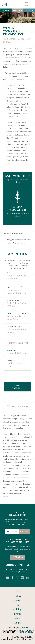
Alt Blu (31, 639)
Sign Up (24, 531)
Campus (18, 623)
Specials (17, 600)
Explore (17, 596)
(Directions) (26, 632)
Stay (17, 592)
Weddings (17, 609)
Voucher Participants (17, 387)
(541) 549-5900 (24, 628)
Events (17, 614)
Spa (18, 605)
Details (18, 557)
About (18, 618)
